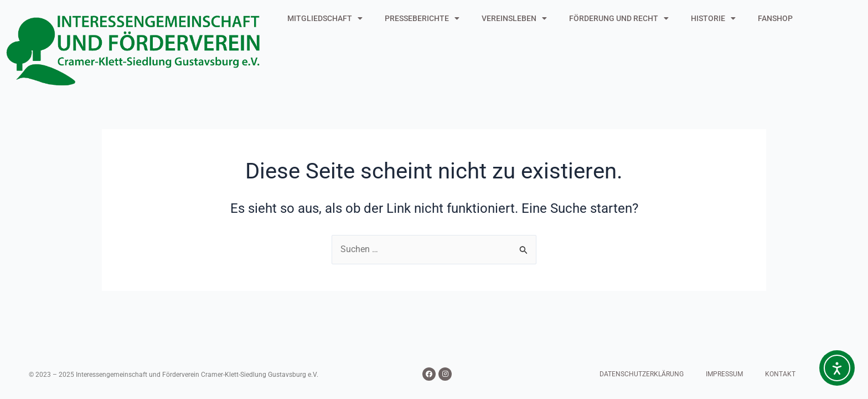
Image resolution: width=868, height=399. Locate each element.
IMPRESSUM (724, 374)
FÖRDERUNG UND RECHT (619, 18)
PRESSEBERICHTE (422, 18)
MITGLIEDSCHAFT (325, 18)
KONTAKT (780, 374)
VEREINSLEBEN (514, 18)
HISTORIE (713, 18)
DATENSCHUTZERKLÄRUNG (642, 374)
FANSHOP (775, 18)
